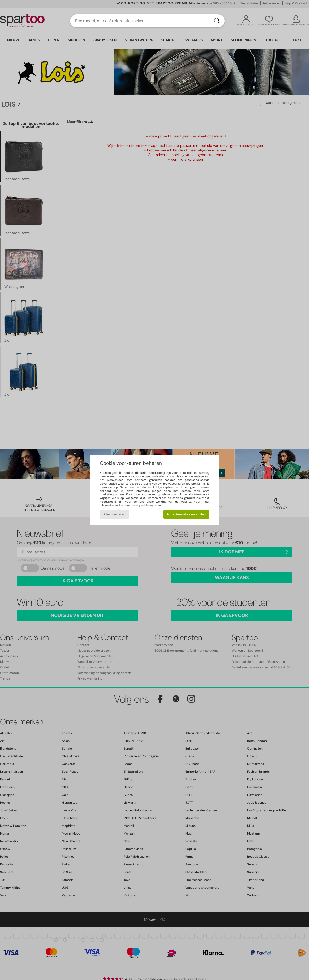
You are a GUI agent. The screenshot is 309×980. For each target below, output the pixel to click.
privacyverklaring (142, 505)
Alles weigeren (114, 514)
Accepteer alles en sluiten (186, 514)
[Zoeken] (217, 21)
